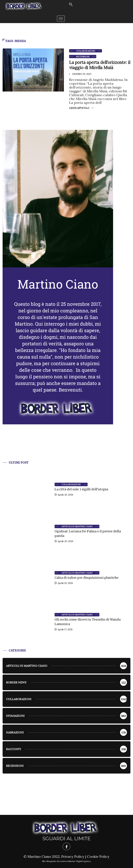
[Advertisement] (66, 447)
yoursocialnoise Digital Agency (75, 861)
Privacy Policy (73, 856)
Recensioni (83, 57)
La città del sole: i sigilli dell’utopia (81, 489)
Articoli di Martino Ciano (77, 526)
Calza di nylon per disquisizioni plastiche (87, 578)
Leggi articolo (81, 108)
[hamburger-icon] (61, 18)
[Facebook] (66, 846)
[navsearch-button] (71, 5)
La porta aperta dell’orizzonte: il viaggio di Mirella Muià (100, 65)
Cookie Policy (98, 856)
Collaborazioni (86, 51)
